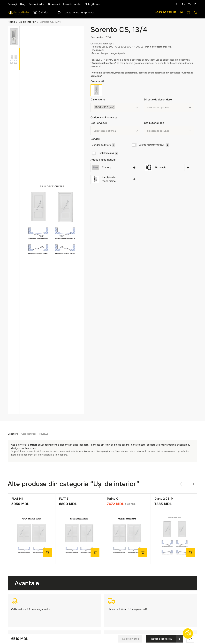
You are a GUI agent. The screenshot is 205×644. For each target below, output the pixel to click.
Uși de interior (27, 22)
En (196, 4)
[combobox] (115, 107)
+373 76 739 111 (166, 12)
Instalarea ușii (106, 153)
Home (11, 22)
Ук (190, 4)
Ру (183, 4)
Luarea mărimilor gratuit (152, 145)
